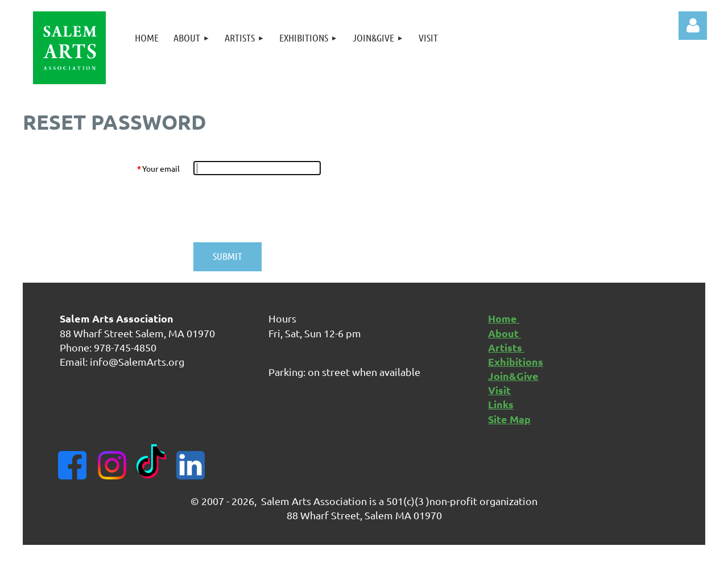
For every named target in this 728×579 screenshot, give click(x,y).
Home (504, 318)
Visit (499, 390)
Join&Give (513, 376)
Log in (693, 26)
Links (501, 404)
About (504, 333)
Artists (506, 347)
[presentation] (280, 209)
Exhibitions (516, 361)
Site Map (509, 419)
